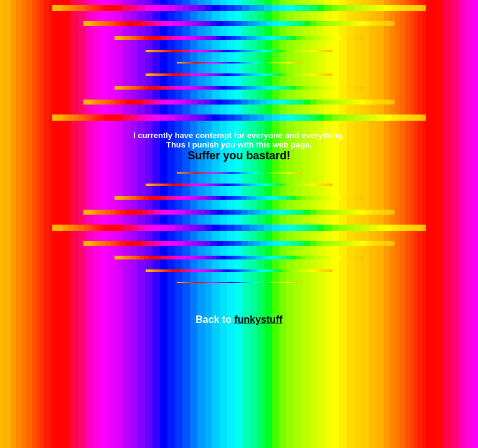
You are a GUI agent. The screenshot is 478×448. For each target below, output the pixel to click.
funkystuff (258, 320)
